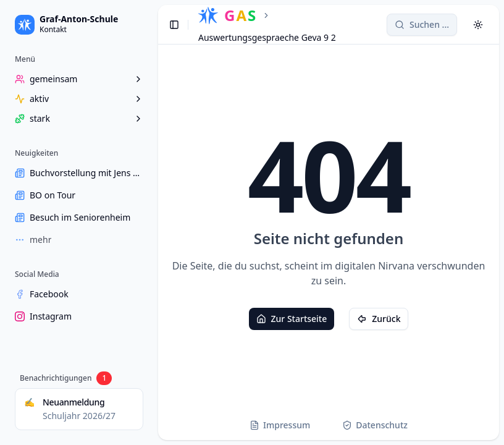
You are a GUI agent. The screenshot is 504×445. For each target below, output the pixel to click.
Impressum (280, 425)
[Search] (422, 25)
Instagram (43, 316)
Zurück (379, 319)
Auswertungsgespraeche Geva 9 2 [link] (267, 37)
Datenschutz (375, 425)
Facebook (42, 294)
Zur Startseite (292, 319)
